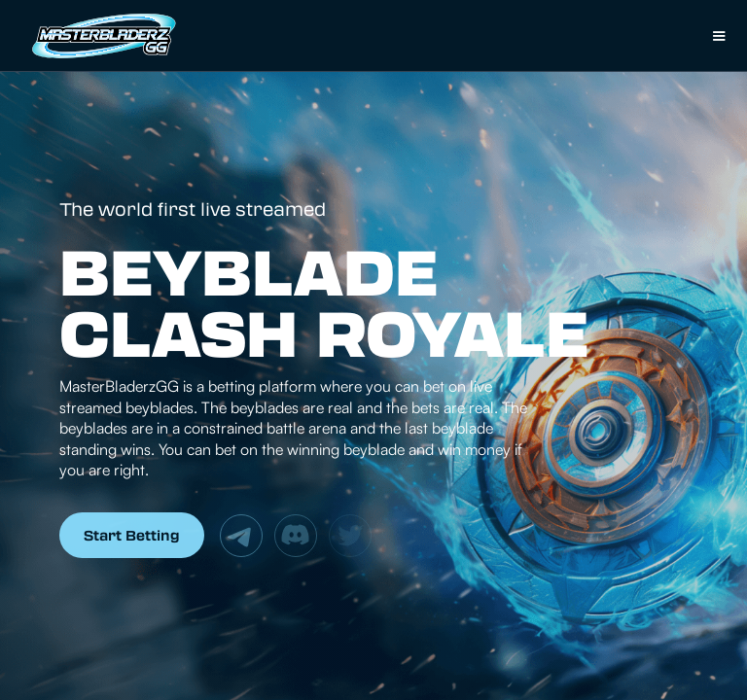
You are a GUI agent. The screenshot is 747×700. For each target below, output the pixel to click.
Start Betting (132, 535)
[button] (719, 36)
